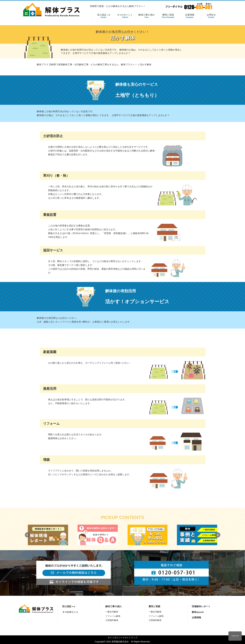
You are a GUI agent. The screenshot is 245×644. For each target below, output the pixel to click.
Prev (27, 535)
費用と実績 (168, 16)
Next (218, 535)
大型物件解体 (112, 620)
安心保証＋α (104, 16)
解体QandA (198, 612)
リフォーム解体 (113, 616)
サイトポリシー (115, 638)
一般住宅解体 (112, 612)
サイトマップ (131, 638)
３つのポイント (70, 612)
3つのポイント (125, 16)
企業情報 (190, 16)
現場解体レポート (201, 606)
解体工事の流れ (147, 16)
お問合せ (211, 16)
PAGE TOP (235, 636)
